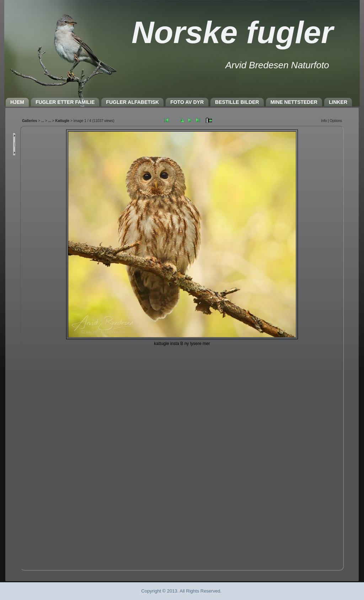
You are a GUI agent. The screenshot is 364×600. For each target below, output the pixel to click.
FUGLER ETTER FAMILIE (65, 102)
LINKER (338, 102)
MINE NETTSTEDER (294, 102)
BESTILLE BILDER (237, 102)
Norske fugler (232, 32)
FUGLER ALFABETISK (132, 102)
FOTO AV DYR (187, 102)
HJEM (17, 102)
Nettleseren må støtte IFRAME (182, 346)
